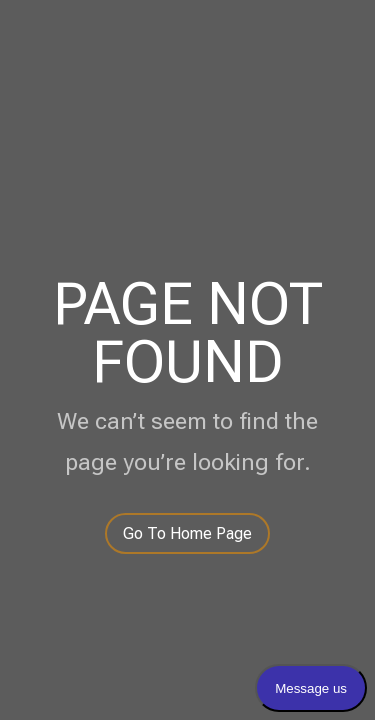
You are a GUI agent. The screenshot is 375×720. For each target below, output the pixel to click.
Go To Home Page (187, 533)
